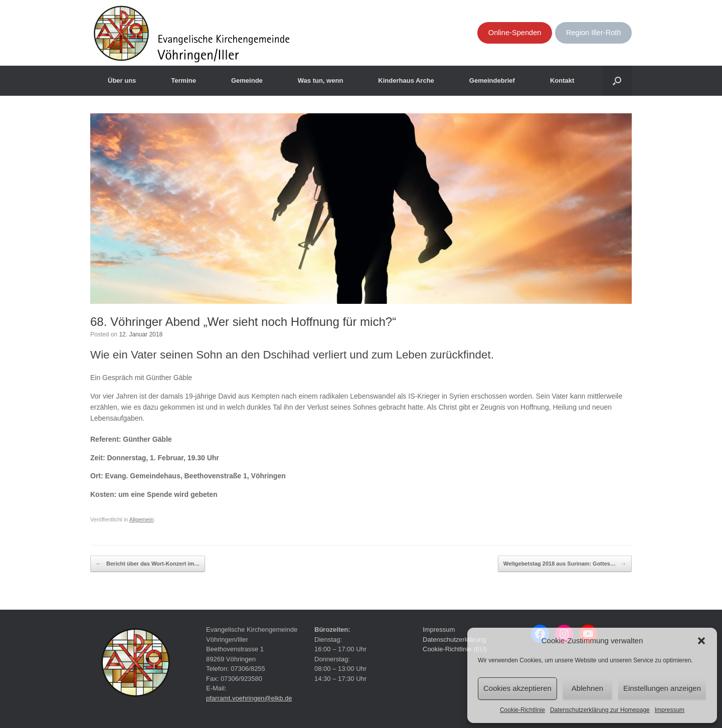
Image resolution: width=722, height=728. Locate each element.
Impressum (670, 710)
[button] (701, 641)
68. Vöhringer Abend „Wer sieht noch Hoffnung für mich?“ (243, 322)
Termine (184, 80)
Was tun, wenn (321, 80)
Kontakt (562, 80)
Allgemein (142, 519)
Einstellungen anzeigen (662, 688)
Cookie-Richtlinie (522, 710)
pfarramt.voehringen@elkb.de (249, 698)
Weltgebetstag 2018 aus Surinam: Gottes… (565, 564)
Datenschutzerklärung (454, 640)
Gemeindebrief (492, 80)
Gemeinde (247, 80)
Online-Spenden (515, 33)
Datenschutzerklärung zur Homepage (600, 710)
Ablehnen (587, 688)
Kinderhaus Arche (406, 80)
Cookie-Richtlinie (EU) (455, 649)
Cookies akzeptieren (517, 688)
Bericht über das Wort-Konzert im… (148, 564)
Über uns (122, 80)
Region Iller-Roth (594, 33)
